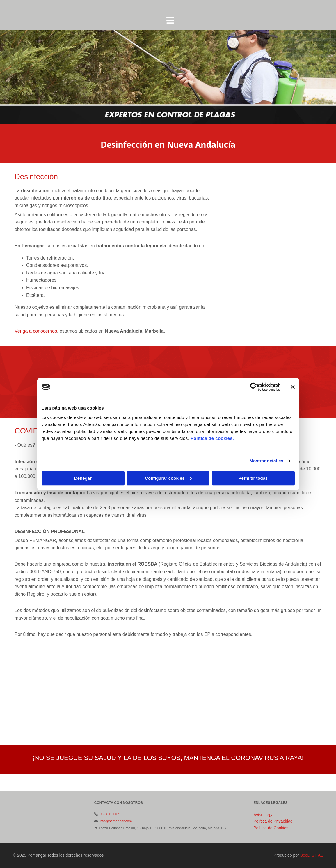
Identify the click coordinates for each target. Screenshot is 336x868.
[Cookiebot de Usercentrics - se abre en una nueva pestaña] (254, 387)
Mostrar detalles (266, 461)
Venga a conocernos (36, 331)
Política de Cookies (271, 828)
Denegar (83, 478)
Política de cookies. (212, 438)
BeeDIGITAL (312, 855)
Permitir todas (253, 478)
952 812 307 (109, 814)
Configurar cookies (168, 478)
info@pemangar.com (116, 821)
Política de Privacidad (273, 821)
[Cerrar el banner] (293, 387)
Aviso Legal (264, 815)
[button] (170, 21)
